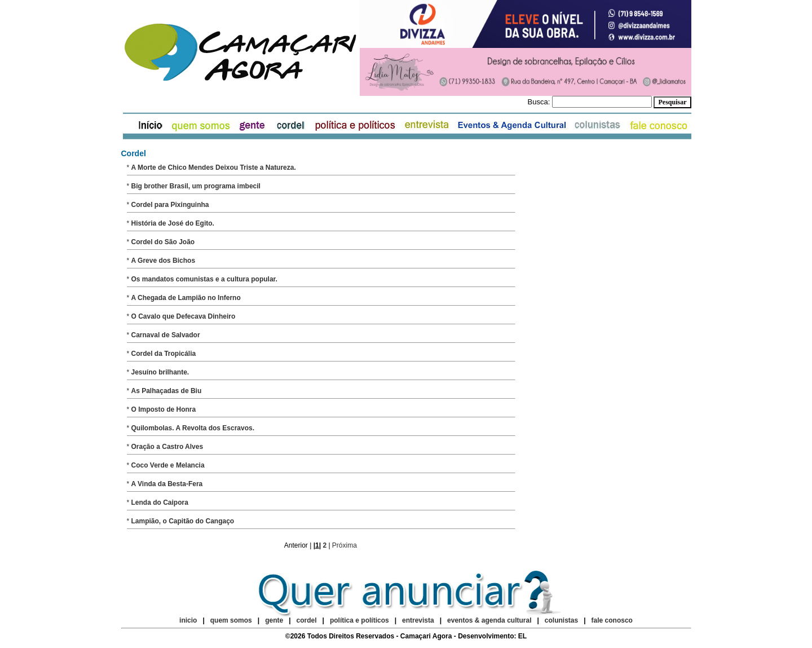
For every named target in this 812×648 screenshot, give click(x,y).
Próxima (345, 545)
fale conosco (612, 620)
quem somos (232, 620)
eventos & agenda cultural (489, 620)
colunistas (561, 620)
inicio (188, 620)
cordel (307, 620)
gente (274, 620)
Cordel (134, 153)
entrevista (418, 620)
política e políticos (359, 620)
